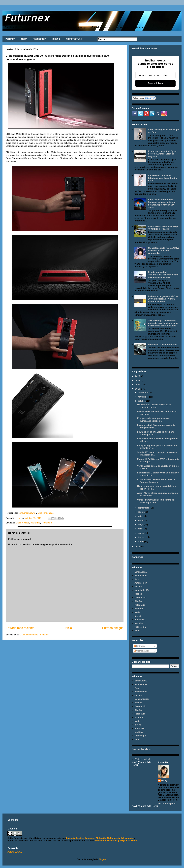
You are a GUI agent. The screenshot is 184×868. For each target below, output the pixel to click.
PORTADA (10, 39)
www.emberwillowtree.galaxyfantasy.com (116, 841)
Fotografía (140, 605)
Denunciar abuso (142, 749)
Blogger (102, 859)
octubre (142, 401)
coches (138, 594)
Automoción (141, 583)
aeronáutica (140, 572)
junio (141, 520)
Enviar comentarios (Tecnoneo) (34, 635)
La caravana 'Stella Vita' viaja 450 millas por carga (163, 228)
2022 (138, 381)
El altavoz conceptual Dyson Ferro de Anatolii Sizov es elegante (163, 154)
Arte (137, 579)
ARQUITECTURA (74, 39)
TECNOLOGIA (40, 39)
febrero (142, 537)
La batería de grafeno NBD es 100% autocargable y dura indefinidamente (163, 299)
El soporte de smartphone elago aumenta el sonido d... (153, 420)
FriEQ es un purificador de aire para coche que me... (155, 433)
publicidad (35, 523)
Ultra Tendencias (46, 513)
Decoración (140, 597)
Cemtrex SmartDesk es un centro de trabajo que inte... (156, 501)
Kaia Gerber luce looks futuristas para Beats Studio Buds (162, 178)
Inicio (68, 628)
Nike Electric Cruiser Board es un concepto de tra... (154, 406)
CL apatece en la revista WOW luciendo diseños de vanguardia (163, 251)
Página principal (142, 759)
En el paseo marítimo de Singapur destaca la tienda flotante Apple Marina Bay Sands (162, 204)
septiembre (144, 508)
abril (140, 529)
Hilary (164, 781)
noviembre (143, 397)
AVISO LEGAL (15, 852)
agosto (142, 512)
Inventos (139, 609)
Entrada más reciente (20, 628)
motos (138, 616)
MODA (24, 39)
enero (141, 541)
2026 (138, 376)
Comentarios (142, 651)
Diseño (19, 523)
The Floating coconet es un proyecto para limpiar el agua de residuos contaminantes (163, 323)
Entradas (140, 646)
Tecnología (46, 523)
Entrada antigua (113, 628)
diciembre (143, 392)
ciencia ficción (142, 590)
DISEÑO (56, 39)
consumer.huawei (27, 513)
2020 (138, 385)
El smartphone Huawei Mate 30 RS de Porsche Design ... (156, 481)
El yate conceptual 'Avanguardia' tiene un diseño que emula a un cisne (163, 275)
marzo (141, 533)
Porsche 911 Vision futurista (163, 345)
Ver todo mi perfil (167, 803)
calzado (138, 587)
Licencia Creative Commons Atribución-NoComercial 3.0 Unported (100, 838)
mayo (141, 525)
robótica (139, 623)
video (137, 631)
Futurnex (27, 18)
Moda (27, 523)
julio (140, 516)
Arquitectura (141, 576)
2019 (138, 389)
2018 (138, 547)
